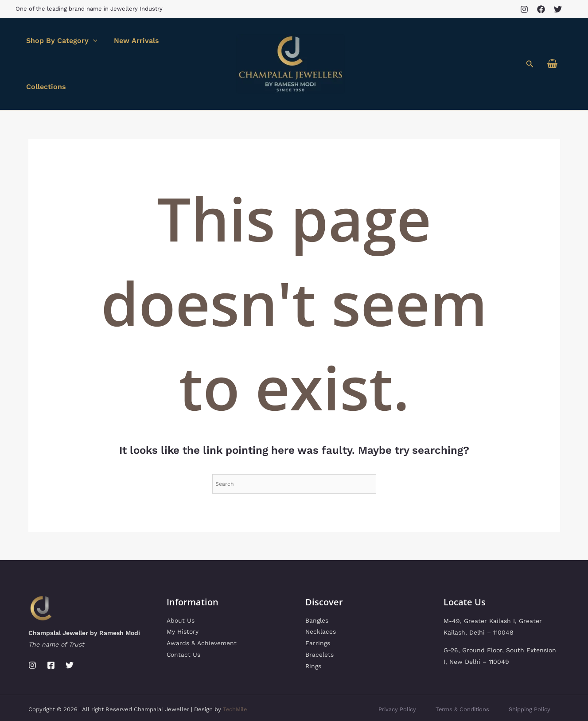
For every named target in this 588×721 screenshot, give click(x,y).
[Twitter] (558, 9)
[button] (530, 50)
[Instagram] (524, 9)
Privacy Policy (392, 682)
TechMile (235, 682)
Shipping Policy (529, 682)
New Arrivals (133, 50)
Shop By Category (60, 50)
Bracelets (319, 628)
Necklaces (321, 605)
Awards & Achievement (202, 616)
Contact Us (184, 628)
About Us (181, 593)
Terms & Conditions (459, 682)
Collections (190, 50)
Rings (313, 639)
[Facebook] (541, 9)
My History (183, 605)
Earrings (318, 616)
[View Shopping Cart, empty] (552, 50)
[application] (92, 50)
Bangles (317, 593)
